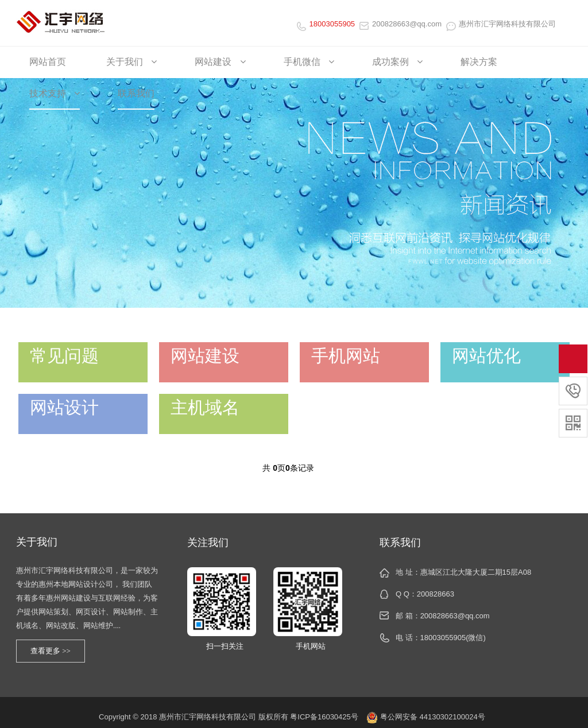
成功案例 (397, 62)
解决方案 (479, 62)
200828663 (436, 594)
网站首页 (48, 62)
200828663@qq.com (401, 24)
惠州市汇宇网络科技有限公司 (501, 24)
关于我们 (131, 62)
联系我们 (136, 93)
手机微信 (309, 62)
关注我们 (208, 543)
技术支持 (55, 93)
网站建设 (220, 62)
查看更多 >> (51, 651)
